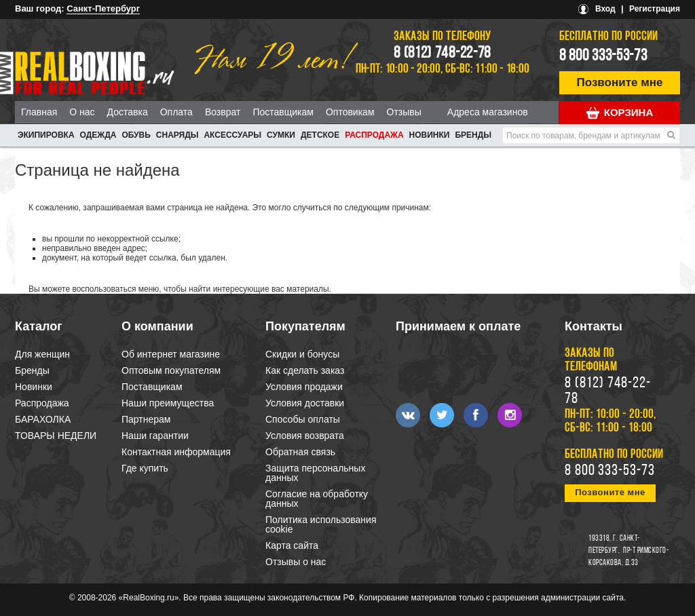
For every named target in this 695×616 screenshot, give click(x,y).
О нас (82, 112)
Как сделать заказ (305, 370)
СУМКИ (281, 135)
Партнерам (146, 419)
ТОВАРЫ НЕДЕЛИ (56, 436)
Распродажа (374, 135)
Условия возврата (305, 436)
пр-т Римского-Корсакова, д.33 (628, 557)
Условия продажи (304, 387)
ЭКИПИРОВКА (46, 135)
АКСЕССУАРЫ (232, 135)
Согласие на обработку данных (317, 499)
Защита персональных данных (315, 473)
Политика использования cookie (321, 524)
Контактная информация (176, 452)
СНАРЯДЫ (177, 135)
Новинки (430, 135)
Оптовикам (350, 112)
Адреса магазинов (488, 112)
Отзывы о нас (296, 562)
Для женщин (42, 354)
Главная (39, 112)
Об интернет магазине (171, 354)
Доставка (128, 112)
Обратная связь (300, 452)
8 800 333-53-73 (603, 56)
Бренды (473, 135)
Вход (605, 9)
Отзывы (404, 112)
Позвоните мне (620, 82)
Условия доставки (305, 403)
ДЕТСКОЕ (320, 135)
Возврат (223, 112)
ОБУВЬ (136, 135)
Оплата (176, 112)
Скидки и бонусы (302, 354)
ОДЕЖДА (98, 135)
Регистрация (655, 9)
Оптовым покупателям (171, 370)
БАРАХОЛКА (43, 419)
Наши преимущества (168, 403)
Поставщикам (283, 112)
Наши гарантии (155, 436)
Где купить (145, 468)
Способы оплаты (303, 419)
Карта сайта (292, 545)
